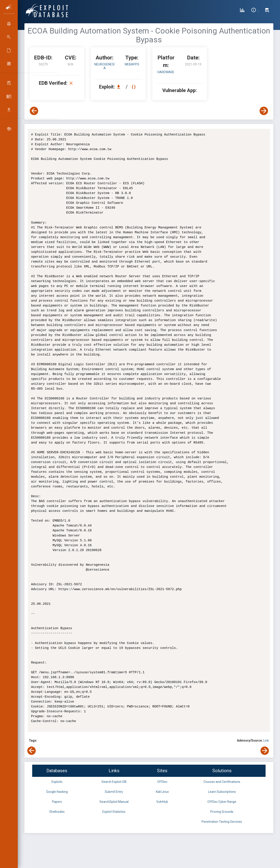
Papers (57, 802)
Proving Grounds (222, 812)
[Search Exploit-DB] (267, 11)
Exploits (57, 782)
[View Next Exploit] (264, 111)
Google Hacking (57, 792)
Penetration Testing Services (222, 822)
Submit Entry (114, 792)
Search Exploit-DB (114, 782)
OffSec (162, 782)
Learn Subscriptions (222, 792)
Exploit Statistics (114, 812)
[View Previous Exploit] (34, 111)
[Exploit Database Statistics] (242, 11)
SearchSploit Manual (114, 802)
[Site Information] (255, 11)
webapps (132, 64)
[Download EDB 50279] (120, 87)
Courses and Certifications (222, 782)
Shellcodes (57, 812)
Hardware (166, 72)
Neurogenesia (104, 66)
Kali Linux (162, 792)
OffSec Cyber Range (222, 802)
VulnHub (162, 802)
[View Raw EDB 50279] (134, 87)
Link (266, 740)
